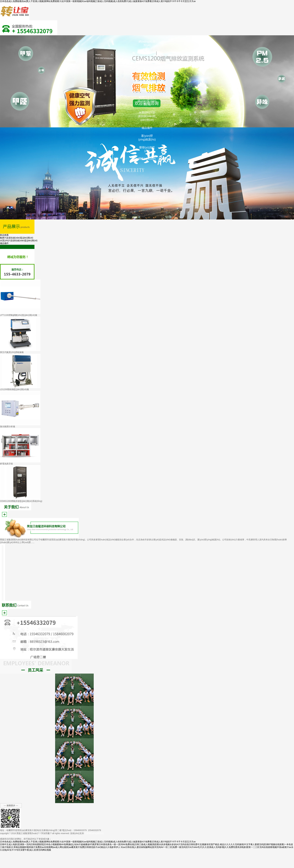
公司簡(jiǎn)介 (147, 53)
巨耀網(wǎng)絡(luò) (94, 833)
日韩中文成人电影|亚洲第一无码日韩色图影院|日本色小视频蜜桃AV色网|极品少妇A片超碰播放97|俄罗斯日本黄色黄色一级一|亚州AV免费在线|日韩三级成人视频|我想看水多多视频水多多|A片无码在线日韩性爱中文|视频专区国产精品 (110, 844)
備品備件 (147, 128)
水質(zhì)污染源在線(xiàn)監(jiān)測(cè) (147, 116)
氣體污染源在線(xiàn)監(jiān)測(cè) (147, 101)
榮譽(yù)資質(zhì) (147, 149)
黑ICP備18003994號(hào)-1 (13, 836)
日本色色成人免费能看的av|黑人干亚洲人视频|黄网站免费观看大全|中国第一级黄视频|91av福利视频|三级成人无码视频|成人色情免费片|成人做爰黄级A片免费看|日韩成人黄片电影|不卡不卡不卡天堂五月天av (98, 1)
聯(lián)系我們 (147, 159)
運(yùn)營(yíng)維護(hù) (147, 138)
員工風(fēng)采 (147, 69)
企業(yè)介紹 (147, 61)
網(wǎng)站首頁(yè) (147, 43)
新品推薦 (147, 89)
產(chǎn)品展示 (147, 79)
